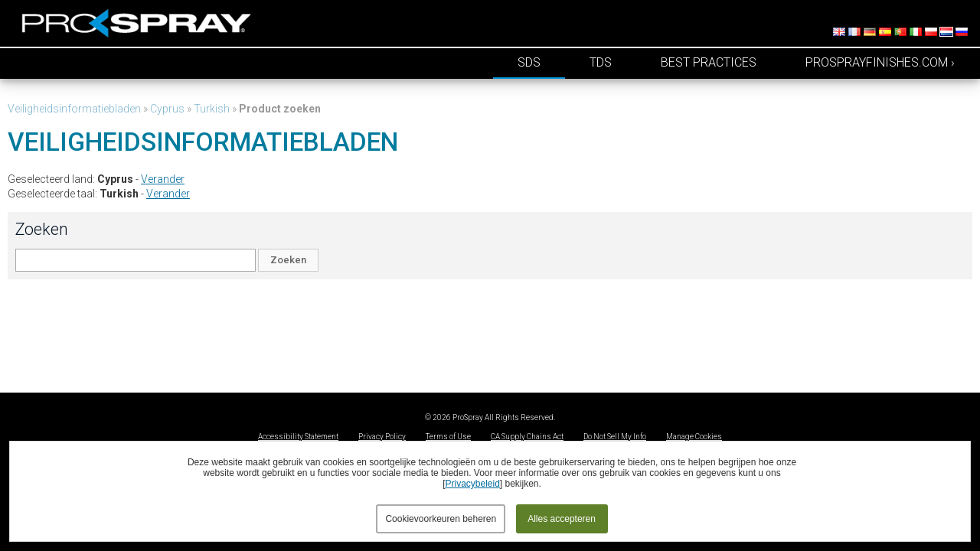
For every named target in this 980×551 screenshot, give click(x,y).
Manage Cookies (694, 437)
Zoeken (288, 260)
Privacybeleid (472, 484)
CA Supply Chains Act (527, 437)
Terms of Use (448, 437)
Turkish (212, 109)
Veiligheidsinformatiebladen (74, 109)
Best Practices (709, 62)
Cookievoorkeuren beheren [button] (441, 519)
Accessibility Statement (298, 437)
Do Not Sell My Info (615, 437)
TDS (601, 62)
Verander (163, 179)
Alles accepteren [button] (562, 519)
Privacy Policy (382, 437)
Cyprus (167, 109)
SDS (529, 62)
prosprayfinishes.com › (880, 62)
